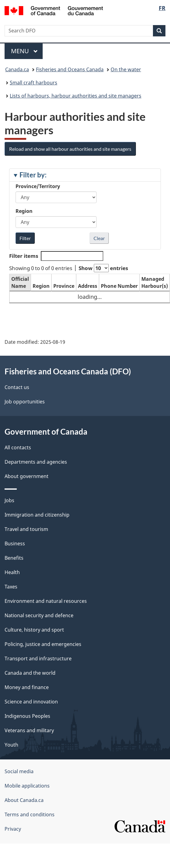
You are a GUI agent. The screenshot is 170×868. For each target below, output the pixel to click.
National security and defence (39, 615)
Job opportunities (25, 402)
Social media (19, 771)
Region (24, 211)
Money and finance (27, 687)
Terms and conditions (30, 814)
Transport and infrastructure (38, 658)
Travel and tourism (26, 529)
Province (64, 286)
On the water (126, 69)
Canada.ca (17, 69)
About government (27, 476)
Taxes (11, 587)
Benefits (14, 558)
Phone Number (119, 286)
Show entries (103, 268)
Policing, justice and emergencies (43, 644)
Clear (99, 238)
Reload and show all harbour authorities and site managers (70, 149)
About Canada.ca (24, 800)
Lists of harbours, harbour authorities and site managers (76, 96)
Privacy (13, 829)
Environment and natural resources (46, 601)
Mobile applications (27, 786)
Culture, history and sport (34, 630)
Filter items (56, 256)
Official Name (20, 282)
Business (15, 543)
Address (88, 286)
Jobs (9, 500)
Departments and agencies (36, 462)
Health (12, 572)
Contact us (17, 387)
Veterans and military (29, 730)
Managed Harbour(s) (155, 282)
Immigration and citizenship (37, 515)
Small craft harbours (34, 83)
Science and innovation (31, 702)
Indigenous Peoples (27, 716)
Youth (11, 745)
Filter (25, 238)
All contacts (18, 447)
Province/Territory (38, 186)
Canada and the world (30, 673)
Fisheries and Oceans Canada (70, 69)
